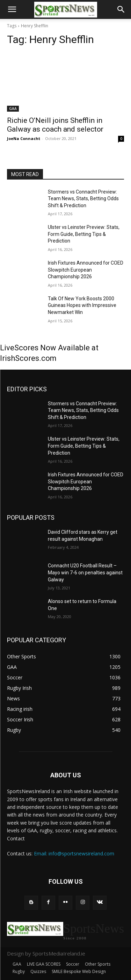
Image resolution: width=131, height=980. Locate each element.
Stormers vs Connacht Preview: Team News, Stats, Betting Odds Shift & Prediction (83, 199)
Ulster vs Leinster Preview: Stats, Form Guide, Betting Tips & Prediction (84, 234)
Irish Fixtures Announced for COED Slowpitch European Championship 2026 (86, 270)
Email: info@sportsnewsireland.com (74, 853)
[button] (12, 9)
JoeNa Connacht (24, 138)
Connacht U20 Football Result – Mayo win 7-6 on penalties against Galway (85, 572)
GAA (13, 108)
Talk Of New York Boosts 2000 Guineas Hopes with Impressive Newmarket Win (82, 305)
